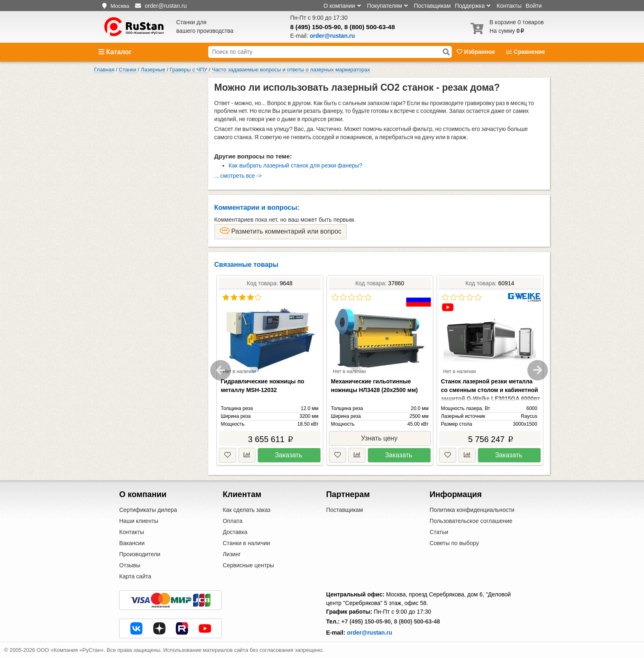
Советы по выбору (454, 543)
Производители (140, 554)
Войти (534, 6)
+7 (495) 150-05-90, (367, 621)
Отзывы (130, 565)
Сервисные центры (248, 565)
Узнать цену (379, 438)
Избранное (477, 52)
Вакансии (132, 543)
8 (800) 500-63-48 (369, 27)
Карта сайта (135, 576)
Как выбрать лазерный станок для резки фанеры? (296, 165)
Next (538, 370)
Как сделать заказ (246, 510)
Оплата (232, 521)
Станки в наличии (246, 543)
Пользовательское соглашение (471, 521)
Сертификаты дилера (148, 510)
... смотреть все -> (238, 176)
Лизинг (232, 554)
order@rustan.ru (370, 633)
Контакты (509, 6)
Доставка (235, 532)
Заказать (288, 455)
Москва (120, 6)
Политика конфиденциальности (472, 510)
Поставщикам (432, 6)
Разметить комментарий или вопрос (281, 231)
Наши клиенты (139, 521)
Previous (221, 370)
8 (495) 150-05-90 (316, 27)
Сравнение (526, 52)
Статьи (439, 532)
